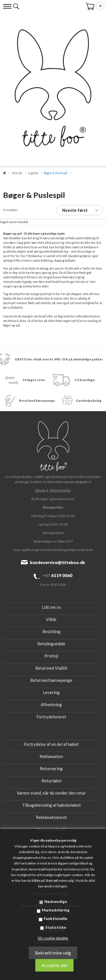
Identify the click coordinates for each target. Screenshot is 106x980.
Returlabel (51, 781)
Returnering (51, 768)
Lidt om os (51, 607)
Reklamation (51, 756)
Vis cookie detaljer (53, 938)
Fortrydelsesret (51, 717)
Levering (51, 692)
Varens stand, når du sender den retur (51, 793)
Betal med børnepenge (51, 680)
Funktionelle (56, 919)
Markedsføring (56, 910)
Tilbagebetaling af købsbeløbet (51, 805)
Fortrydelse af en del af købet (51, 744)
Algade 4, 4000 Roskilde (53, 490)
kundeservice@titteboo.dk (58, 562)
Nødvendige (56, 902)
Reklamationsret (51, 817)
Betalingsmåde (51, 644)
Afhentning (51, 704)
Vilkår (51, 619)
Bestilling (51, 631)
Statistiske (56, 927)
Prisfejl (51, 656)
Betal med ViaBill (51, 668)
